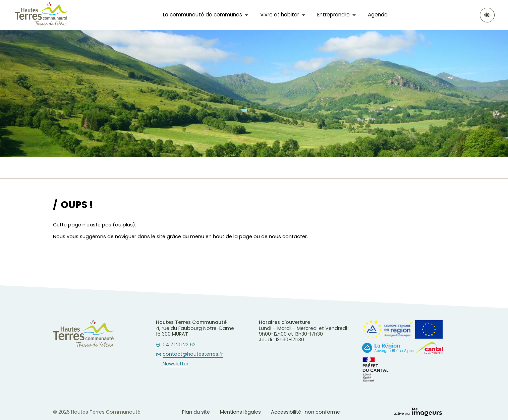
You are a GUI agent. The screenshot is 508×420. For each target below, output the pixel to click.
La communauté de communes (203, 15)
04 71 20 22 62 (179, 345)
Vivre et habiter (280, 15)
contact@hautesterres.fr (193, 354)
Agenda (378, 15)
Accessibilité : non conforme (305, 412)
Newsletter (176, 364)
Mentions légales (240, 412)
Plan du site (196, 412)
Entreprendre (333, 15)
